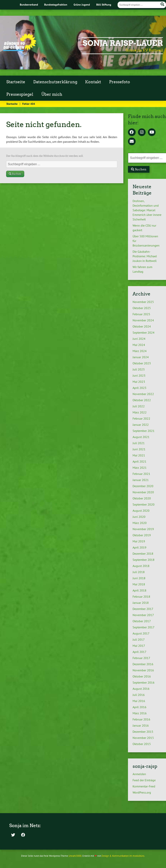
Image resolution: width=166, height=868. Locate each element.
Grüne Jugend (82, 5)
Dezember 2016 (143, 664)
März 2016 (140, 713)
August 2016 (141, 689)
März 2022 (140, 412)
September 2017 (144, 627)
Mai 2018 (139, 584)
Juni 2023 (139, 375)
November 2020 (143, 492)
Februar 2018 (141, 597)
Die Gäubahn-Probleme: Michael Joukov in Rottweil (145, 256)
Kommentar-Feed (144, 786)
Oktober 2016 (142, 676)
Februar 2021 (141, 474)
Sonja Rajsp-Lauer (123, 43)
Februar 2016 (141, 719)
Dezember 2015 (143, 732)
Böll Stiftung (104, 5)
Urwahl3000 (75, 856)
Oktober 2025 (142, 308)
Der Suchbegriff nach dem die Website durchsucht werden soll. (45, 156)
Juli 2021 (139, 443)
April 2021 (139, 461)
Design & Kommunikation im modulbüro (123, 856)
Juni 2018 (139, 578)
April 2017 (139, 652)
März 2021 (140, 468)
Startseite (16, 82)
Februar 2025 (141, 314)
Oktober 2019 (142, 535)
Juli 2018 (139, 572)
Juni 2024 (139, 339)
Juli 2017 (139, 639)
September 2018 (144, 560)
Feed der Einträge (144, 780)
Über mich (52, 94)
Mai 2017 (139, 646)
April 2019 (139, 547)
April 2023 (139, 388)
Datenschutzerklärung (55, 82)
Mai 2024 (139, 345)
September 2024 (144, 333)
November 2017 (143, 615)
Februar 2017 (141, 658)
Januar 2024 (141, 357)
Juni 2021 (139, 449)
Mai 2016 (139, 701)
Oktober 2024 (142, 326)
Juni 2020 (139, 517)
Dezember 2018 (143, 554)
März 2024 (140, 351)
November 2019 (143, 529)
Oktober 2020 (142, 498)
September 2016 (144, 682)
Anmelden (139, 774)
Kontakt (93, 82)
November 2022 (143, 394)
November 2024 (143, 320)
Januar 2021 (141, 480)
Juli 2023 (139, 369)
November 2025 (143, 302)
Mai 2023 (139, 382)
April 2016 (139, 707)
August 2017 (141, 633)
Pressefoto (120, 82)
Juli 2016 (139, 695)
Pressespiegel (20, 94)
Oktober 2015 (142, 744)
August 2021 (141, 437)
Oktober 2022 (142, 400)
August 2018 (141, 566)
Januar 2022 (141, 425)
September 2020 (144, 504)
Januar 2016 (141, 725)
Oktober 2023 (142, 363)
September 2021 (144, 431)
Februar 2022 (141, 418)
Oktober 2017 (142, 621)
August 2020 (141, 511)
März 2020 (140, 523)
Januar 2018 (141, 603)
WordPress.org (142, 792)
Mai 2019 (139, 541)
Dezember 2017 (143, 609)
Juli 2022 (139, 406)
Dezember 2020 (143, 486)
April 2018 (139, 590)
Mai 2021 (139, 455)
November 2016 (143, 670)
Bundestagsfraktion (56, 5)
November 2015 (143, 738)
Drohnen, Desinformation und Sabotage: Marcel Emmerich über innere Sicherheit (147, 210)
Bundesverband (29, 5)
